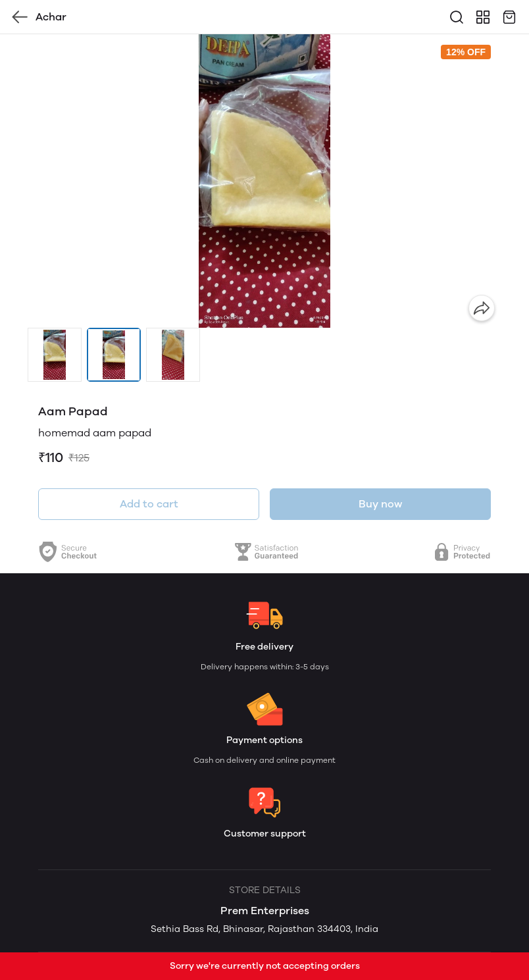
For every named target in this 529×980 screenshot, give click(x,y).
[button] (55, 355)
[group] (264, 181)
